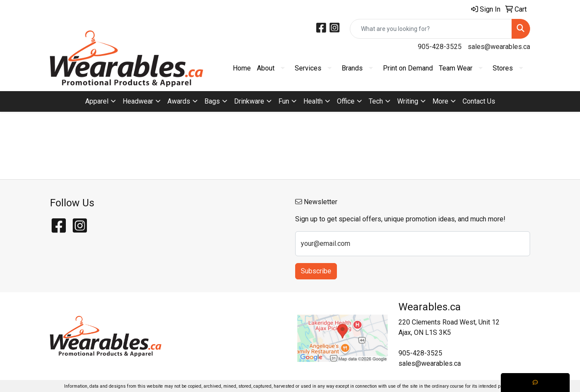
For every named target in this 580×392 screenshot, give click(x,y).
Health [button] (313, 101)
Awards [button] (179, 101)
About (266, 68)
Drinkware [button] (249, 101)
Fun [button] (284, 101)
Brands (352, 68)
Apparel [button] (97, 101)
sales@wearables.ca (499, 47)
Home (242, 68)
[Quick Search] (431, 29)
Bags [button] (212, 101)
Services (308, 68)
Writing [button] (408, 101)
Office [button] (346, 101)
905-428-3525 (440, 47)
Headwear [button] (138, 101)
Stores (503, 68)
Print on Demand (408, 68)
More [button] (440, 101)
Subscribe (316, 271)
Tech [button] (376, 101)
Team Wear (456, 68)
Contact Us (479, 101)
